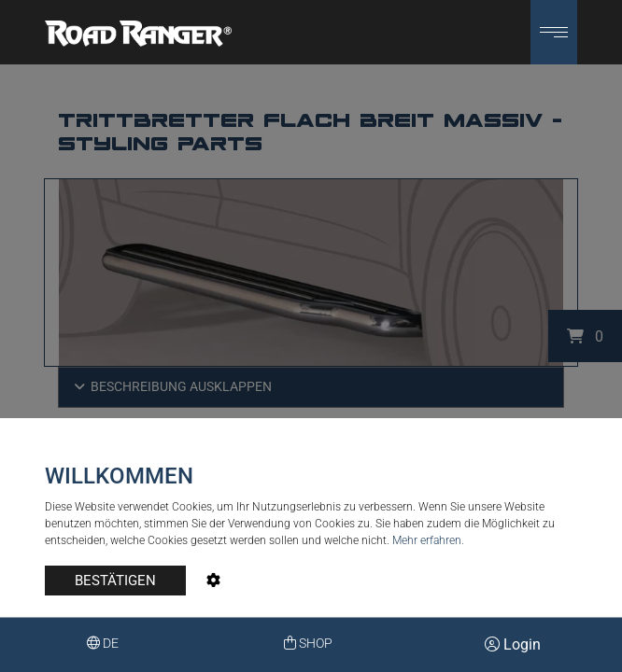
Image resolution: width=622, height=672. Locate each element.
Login (513, 644)
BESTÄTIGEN (115, 581)
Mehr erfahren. (428, 540)
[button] (554, 32)
